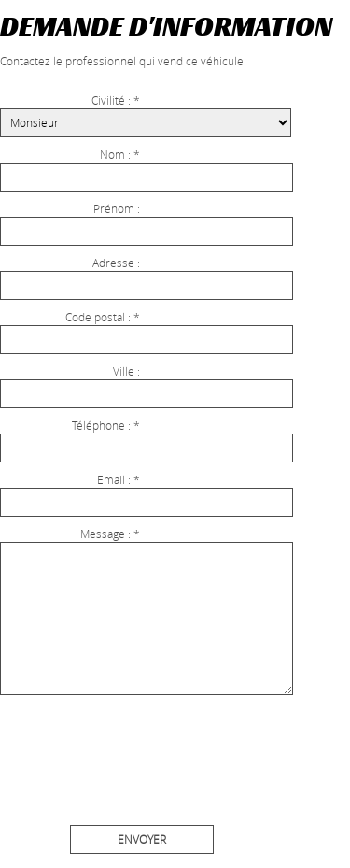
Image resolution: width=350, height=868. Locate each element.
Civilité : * (116, 100)
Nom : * (120, 154)
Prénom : (117, 208)
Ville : (126, 371)
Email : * (119, 479)
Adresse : (116, 263)
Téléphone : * (106, 425)
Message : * (110, 534)
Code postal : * (103, 317)
